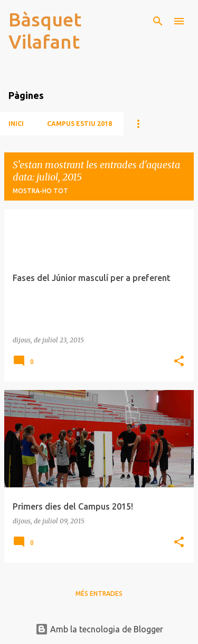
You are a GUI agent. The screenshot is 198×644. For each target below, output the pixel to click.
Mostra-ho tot (40, 191)
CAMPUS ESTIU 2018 (79, 124)
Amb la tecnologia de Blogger (99, 629)
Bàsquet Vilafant (45, 30)
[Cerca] (158, 21)
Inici (16, 124)
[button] (179, 362)
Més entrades (99, 593)
